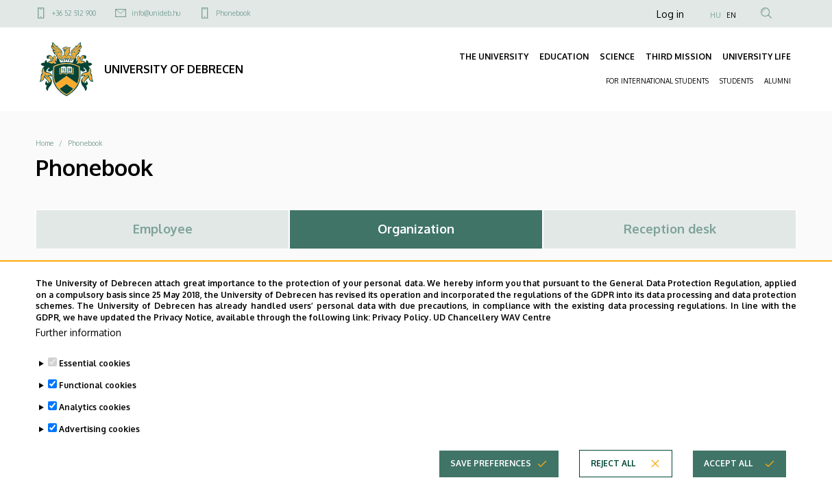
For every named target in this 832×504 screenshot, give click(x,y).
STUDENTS (736, 81)
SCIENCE (617, 56)
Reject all (613, 482)
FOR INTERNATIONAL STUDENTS (657, 81)
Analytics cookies (95, 426)
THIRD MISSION (678, 56)
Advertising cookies (99, 448)
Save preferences (491, 482)
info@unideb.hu (156, 13)
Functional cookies (98, 404)
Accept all (728, 482)
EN (731, 15)
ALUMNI (778, 81)
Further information (78, 352)
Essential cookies (95, 382)
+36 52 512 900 (74, 13)
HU (715, 15)
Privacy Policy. (402, 337)
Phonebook (233, 13)
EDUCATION (564, 56)
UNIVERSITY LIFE (757, 56)
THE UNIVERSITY (494, 56)
